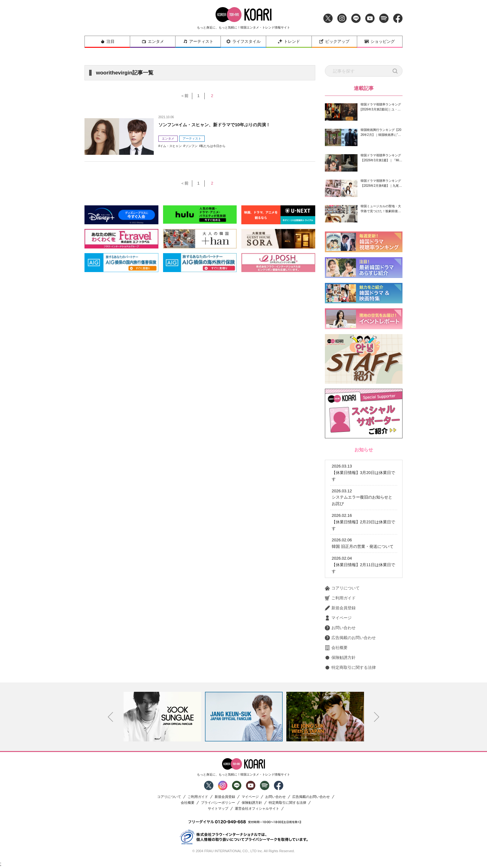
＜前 (182, 96)
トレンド (289, 41)
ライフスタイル (243, 41)
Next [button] (377, 717)
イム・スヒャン (171, 146)
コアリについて (342, 588)
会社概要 (336, 648)
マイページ (338, 618)
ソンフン (191, 146)
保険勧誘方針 (340, 658)
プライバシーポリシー (218, 803)
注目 (107, 41)
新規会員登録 (340, 608)
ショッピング (380, 41)
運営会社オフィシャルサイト (257, 809)
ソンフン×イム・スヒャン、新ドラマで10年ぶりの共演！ (222, 125)
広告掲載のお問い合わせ (350, 638)
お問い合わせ (340, 628)
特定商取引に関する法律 (350, 668)
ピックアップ (334, 41)
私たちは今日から (213, 146)
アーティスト (198, 41)
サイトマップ (218, 809)
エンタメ (153, 41)
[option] (162, 717)
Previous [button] (111, 717)
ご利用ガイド (340, 598)
